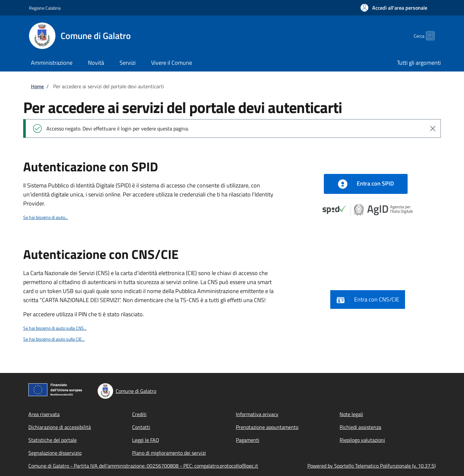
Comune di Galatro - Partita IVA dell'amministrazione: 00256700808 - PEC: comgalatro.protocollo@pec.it (143, 466)
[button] (394, 8)
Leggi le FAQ (146, 440)
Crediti (139, 414)
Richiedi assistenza (360, 427)
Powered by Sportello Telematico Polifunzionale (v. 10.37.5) (372, 466)
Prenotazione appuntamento (267, 427)
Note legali (351, 414)
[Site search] (427, 36)
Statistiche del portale (53, 440)
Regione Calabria (45, 8)
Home (37, 86)
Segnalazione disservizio (55, 453)
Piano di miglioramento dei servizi (169, 453)
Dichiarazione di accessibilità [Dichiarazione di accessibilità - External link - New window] (60, 427)
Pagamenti (248, 440)
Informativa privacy (257, 414)
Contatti (141, 427)
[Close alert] (433, 129)
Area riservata (44, 414)
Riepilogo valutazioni (362, 440)
